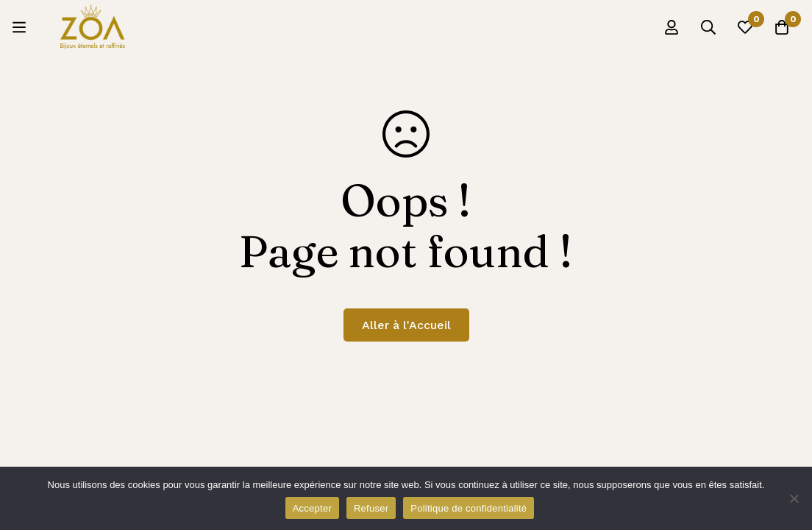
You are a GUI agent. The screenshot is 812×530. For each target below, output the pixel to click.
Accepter (312, 508)
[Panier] (782, 27)
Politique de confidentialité (469, 508)
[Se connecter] (672, 27)
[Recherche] (708, 27)
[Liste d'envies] (745, 27)
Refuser (371, 508)
